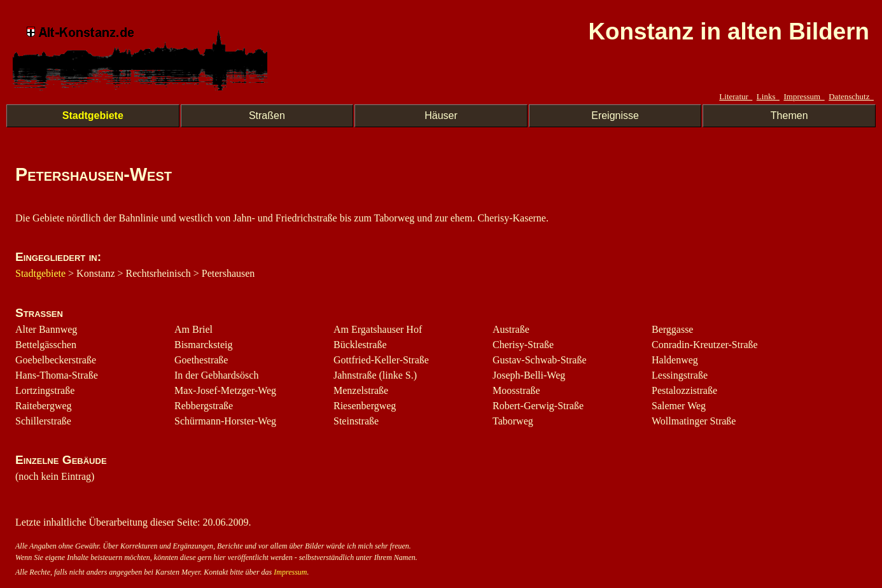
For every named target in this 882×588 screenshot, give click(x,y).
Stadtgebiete (93, 115)
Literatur (736, 96)
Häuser (441, 115)
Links (768, 96)
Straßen (267, 115)
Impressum (804, 96)
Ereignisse (615, 115)
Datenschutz (851, 96)
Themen (789, 115)
